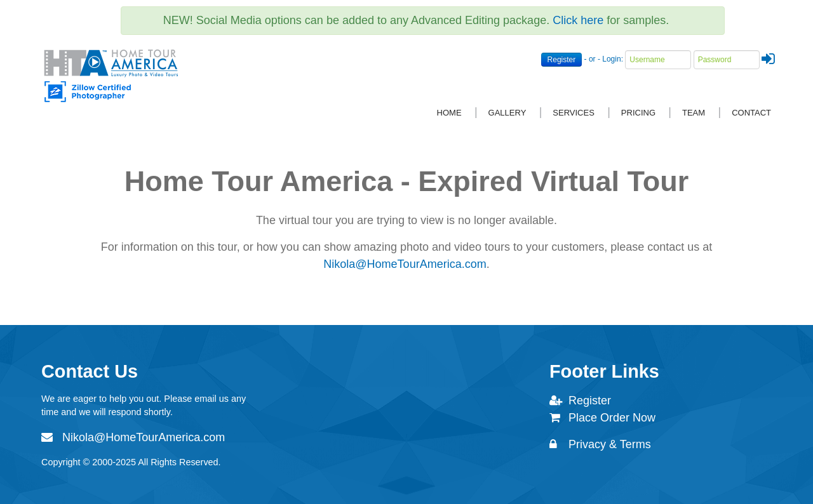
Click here (578, 20)
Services (574, 113)
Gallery (507, 113)
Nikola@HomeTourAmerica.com (405, 264)
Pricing (638, 113)
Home (449, 113)
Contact (751, 113)
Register (562, 60)
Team (694, 113)
